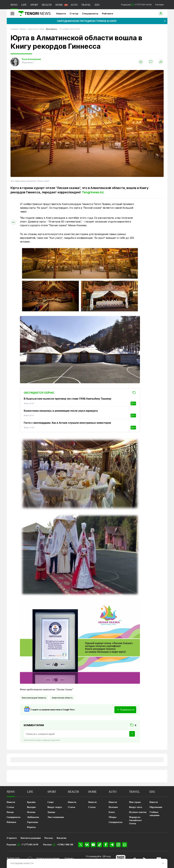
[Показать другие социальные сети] (13, 223)
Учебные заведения (154, 814)
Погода (10, 812)
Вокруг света (136, 807)
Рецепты (31, 827)
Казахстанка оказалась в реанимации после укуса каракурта (61, 411)
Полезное (113, 807)
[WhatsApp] (125, 845)
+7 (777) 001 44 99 (30, 845)
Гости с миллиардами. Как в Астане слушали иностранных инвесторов (67, 423)
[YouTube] (93, 845)
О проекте (12, 838)
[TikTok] (99, 845)
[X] (81, 845)
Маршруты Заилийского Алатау (135, 820)
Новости (61, 14)
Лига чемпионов (56, 817)
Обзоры (113, 817)
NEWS (14, 5)
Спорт (51, 802)
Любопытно (33, 817)
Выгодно (31, 807)
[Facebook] (106, 845)
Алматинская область (62, 698)
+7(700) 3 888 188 (65, 845)
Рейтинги (107, 14)
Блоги (112, 812)
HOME (59, 5)
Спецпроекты (90, 14)
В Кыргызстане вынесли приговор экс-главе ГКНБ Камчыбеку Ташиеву (68, 399)
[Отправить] (132, 734)
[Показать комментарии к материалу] (13, 233)
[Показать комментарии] (151, 62)
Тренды (51, 812)
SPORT (34, 5)
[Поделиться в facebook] (13, 216)
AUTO (74, 5)
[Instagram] (118, 845)
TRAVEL (86, 5)
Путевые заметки (138, 812)
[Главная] (33, 13)
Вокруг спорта (55, 807)
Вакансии (62, 838)
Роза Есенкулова (31, 59)
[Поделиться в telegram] (13, 210)
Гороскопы (33, 822)
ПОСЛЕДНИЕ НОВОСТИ (22, 863)
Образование (156, 807)
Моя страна (135, 802)
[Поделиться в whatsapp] (13, 204)
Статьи (74, 14)
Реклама (159, 5)
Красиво (31, 802)
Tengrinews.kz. (94, 192)
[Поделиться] (161, 62)
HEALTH (47, 5)
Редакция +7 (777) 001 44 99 (136, 5)
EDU (97, 5)
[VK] (87, 845)
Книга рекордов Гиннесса (34, 698)
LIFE (24, 5)
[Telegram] (112, 845)
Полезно (31, 812)
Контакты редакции (31, 838)
